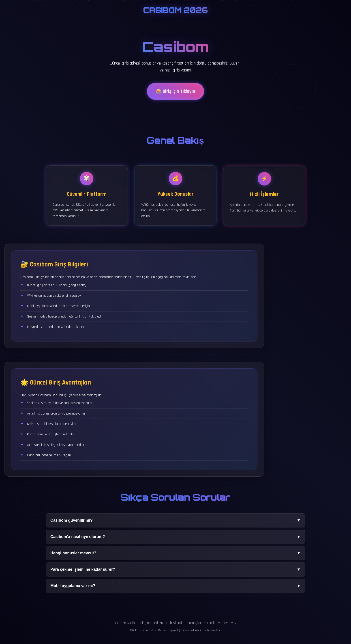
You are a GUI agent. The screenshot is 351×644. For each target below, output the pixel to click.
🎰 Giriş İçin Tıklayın (175, 93)
